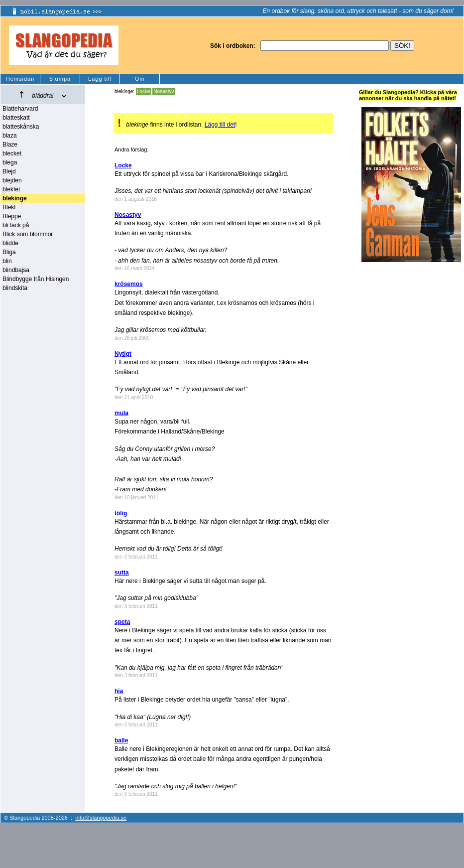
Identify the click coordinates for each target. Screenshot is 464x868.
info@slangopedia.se (101, 818)
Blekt (9, 207)
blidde (10, 243)
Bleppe (12, 216)
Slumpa (60, 79)
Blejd (9, 171)
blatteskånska (21, 127)
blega (10, 162)
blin (7, 261)
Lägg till (100, 79)
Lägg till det (220, 125)
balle (121, 740)
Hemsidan (20, 79)
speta (122, 622)
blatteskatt (16, 118)
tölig (121, 513)
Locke (144, 91)
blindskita (15, 288)
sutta (122, 573)
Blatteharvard (20, 109)
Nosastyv (164, 91)
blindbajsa (16, 270)
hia (119, 691)
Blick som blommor (28, 234)
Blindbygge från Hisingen (36, 279)
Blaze (10, 145)
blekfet (11, 189)
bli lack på (16, 225)
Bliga (9, 252)
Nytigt (123, 354)
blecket (12, 153)
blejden (12, 180)
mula (121, 413)
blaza (10, 136)
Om (140, 79)
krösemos (129, 284)
